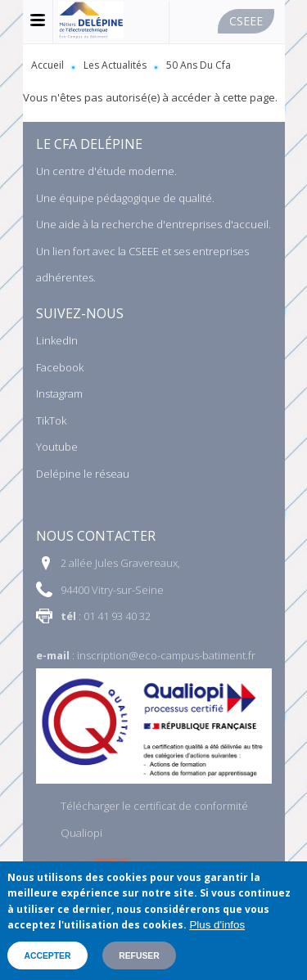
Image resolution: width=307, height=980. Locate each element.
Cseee (246, 21)
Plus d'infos (217, 925)
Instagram (59, 393)
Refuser (139, 956)
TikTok (51, 420)
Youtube (57, 447)
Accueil (47, 65)
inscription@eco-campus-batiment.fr (166, 655)
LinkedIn (57, 340)
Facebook (60, 367)
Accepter (47, 956)
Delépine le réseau (83, 474)
